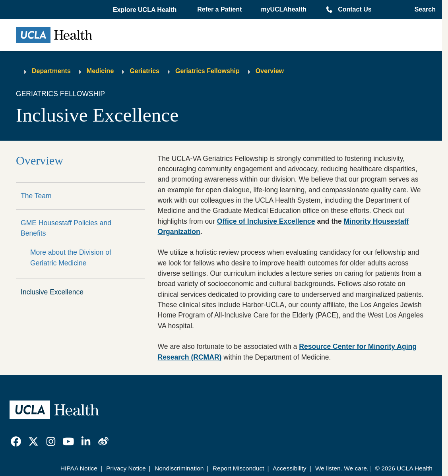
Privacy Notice (126, 468)
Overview (270, 71)
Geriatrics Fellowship (208, 71)
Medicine (100, 71)
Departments (51, 71)
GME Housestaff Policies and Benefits (66, 228)
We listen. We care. (342, 468)
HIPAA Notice (79, 468)
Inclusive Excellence (52, 292)
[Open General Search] (423, 10)
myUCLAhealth (284, 9)
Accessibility (290, 468)
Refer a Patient (219, 9)
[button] (145, 10)
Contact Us (355, 9)
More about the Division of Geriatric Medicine (71, 257)
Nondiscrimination (179, 468)
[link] (16, 441)
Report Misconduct (239, 468)
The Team (36, 196)
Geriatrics (144, 71)
